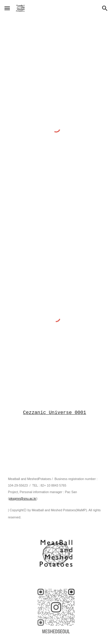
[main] (56, 413)
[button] (7, 8)
